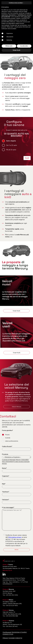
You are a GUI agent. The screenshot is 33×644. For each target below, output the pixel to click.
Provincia (5, 454)
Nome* (4, 468)
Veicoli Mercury (17, 407)
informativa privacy (15, 537)
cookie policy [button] (27, 607)
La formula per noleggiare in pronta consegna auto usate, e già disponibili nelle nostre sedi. (16, 337)
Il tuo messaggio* (8, 507)
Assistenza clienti (9, 51)
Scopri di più (16, 311)
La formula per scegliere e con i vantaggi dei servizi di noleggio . (15, 295)
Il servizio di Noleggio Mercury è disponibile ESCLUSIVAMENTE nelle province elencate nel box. (16, 462)
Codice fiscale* (7, 446)
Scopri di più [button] (16, 640)
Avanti (27, 158)
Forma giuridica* (7, 430)
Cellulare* (6, 500)
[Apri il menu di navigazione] (30, 3)
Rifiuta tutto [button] (9, 636)
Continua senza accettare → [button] (16, 593)
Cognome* (6, 476)
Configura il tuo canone (9, 38)
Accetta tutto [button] (24, 636)
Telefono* (6, 492)
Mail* (4, 484)
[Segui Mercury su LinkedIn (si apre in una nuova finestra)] (4, 575)
